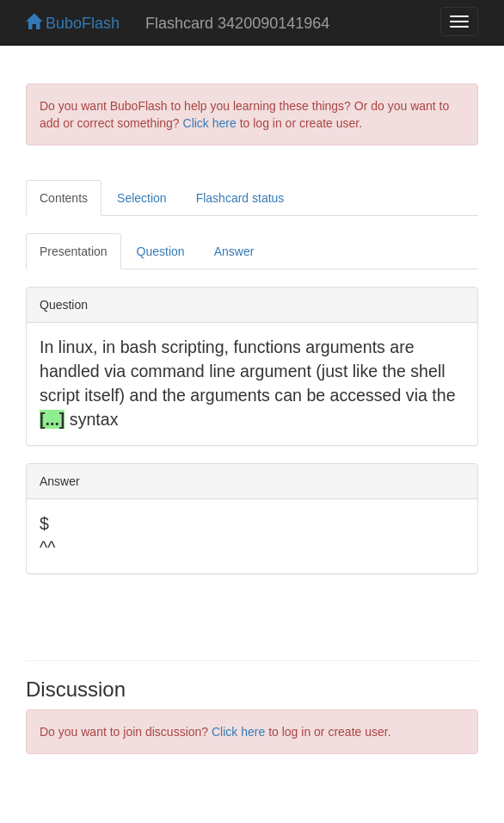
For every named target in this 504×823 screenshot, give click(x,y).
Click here (210, 123)
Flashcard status (240, 198)
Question (161, 251)
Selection (142, 198)
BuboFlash (73, 23)
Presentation (74, 251)
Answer (234, 251)
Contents (64, 198)
